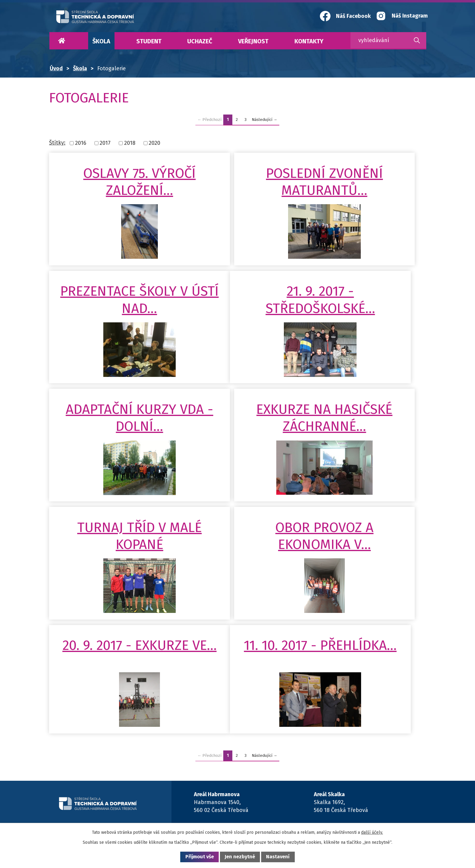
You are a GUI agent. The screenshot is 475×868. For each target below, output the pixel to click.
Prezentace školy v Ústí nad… (364, 190)
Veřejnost (253, 41)
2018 (130, 143)
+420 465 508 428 (346, 746)
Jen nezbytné (240, 857)
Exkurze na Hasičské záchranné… (364, 326)
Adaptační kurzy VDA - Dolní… (237, 326)
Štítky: (57, 143)
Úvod (61, 41)
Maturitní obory (287, 803)
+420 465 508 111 (345, 754)
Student (149, 41)
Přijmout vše (200, 857)
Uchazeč (200, 41)
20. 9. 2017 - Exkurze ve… (364, 452)
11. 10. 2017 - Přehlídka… (110, 570)
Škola (101, 41)
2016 (81, 143)
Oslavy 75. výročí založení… (110, 190)
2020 (154, 143)
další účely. (372, 832)
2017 (105, 143)
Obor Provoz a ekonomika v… (237, 452)
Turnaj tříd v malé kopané (110, 452)
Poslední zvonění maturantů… (237, 190)
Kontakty (309, 41)
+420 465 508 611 (225, 746)
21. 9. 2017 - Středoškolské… (110, 326)
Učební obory (219, 803)
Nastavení (278, 857)
